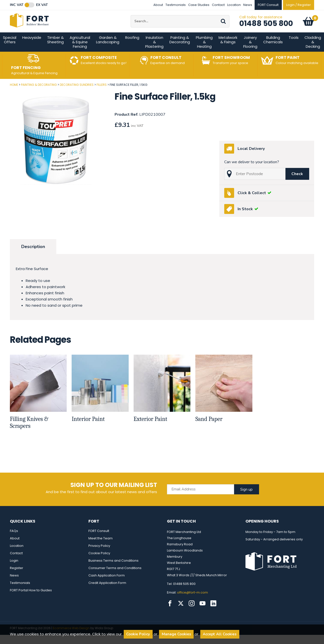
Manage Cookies (176, 634)
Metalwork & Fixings (228, 51)
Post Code (0, 94)
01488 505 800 (266, 29)
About (158, 5)
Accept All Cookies (220, 634)
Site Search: (131, 21)
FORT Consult (99, 542)
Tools (294, 48)
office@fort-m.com (192, 603)
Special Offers (10, 51)
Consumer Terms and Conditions (115, 579)
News (248, 5)
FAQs (14, 542)
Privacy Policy (99, 557)
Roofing (132, 48)
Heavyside (32, 48)
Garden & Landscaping (108, 51)
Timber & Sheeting (55, 51)
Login (14, 571)
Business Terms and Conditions (113, 571)
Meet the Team (101, 549)
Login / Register (299, 5)
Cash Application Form (107, 586)
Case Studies (199, 5)
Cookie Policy (99, 564)
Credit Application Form (107, 594)
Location (234, 5)
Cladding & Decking (313, 53)
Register (17, 579)
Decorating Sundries (77, 96)
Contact (218, 5)
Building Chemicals (273, 51)
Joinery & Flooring (250, 53)
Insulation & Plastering (154, 53)
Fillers (102, 96)
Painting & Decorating (180, 51)
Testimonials (176, 5)
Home (14, 96)
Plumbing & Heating (204, 53)
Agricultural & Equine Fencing (80, 53)
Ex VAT (42, 5)
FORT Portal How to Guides (31, 601)
